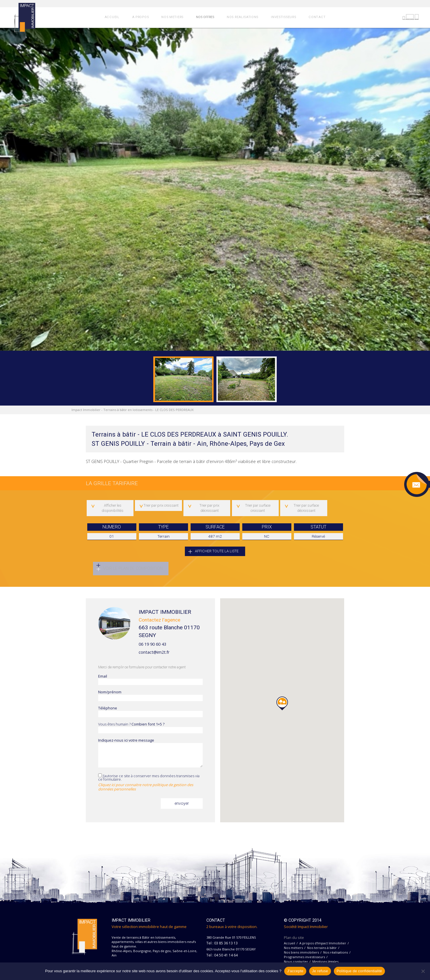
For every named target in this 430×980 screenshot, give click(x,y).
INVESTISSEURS (283, 17)
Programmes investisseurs (304, 958)
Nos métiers (293, 949)
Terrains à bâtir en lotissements (128, 410)
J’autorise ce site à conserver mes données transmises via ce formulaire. (151, 783)
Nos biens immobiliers (301, 953)
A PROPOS (141, 17)
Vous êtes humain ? (150, 729)
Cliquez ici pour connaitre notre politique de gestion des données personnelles (146, 788)
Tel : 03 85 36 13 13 (222, 944)
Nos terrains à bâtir (322, 949)
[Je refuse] (423, 971)
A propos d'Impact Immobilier (323, 944)
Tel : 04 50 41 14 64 (222, 956)
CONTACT (317, 17)
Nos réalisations (336, 953)
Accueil (289, 944)
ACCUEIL (112, 17)
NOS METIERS (172, 17)
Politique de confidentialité (359, 971)
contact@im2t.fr (154, 653)
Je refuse (320, 971)
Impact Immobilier (86, 410)
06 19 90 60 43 (152, 645)
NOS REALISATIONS (243, 17)
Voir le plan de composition (133, 569)
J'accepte (295, 971)
